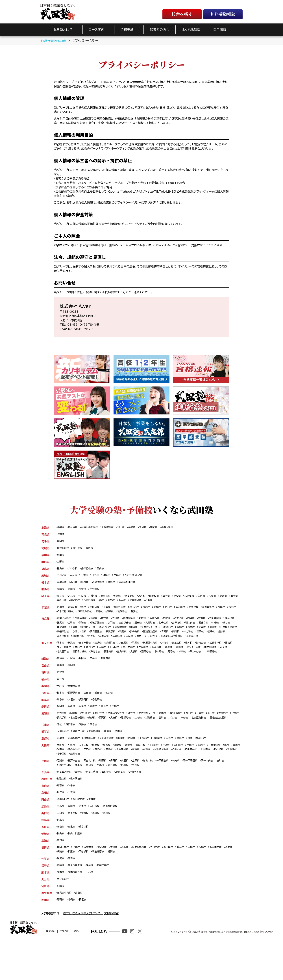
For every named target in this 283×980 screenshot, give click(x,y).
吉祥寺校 (205, 628)
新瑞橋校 (187, 739)
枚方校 (112, 772)
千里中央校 (231, 772)
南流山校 (194, 612)
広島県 (45, 837)
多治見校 (87, 720)
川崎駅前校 (81, 669)
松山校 (61, 866)
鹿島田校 (159, 664)
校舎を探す (182, 14)
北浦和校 (203, 600)
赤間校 (61, 885)
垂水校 (117, 794)
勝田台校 (143, 612)
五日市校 (99, 837)
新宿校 (152, 624)
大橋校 (206, 880)
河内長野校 (97, 777)
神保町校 (87, 633)
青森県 (45, 535)
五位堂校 (112, 801)
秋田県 (45, 556)
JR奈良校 (128, 801)
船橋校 (168, 612)
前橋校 (85, 593)
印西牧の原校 (112, 617)
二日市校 (166, 880)
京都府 (45, 765)
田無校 (167, 633)
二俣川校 (165, 660)
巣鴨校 (100, 628)
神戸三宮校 (76, 789)
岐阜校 (61, 720)
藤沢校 (103, 655)
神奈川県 (47, 655)
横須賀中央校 (160, 655)
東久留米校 (144, 643)
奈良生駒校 (96, 801)
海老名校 (129, 664)
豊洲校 (112, 643)
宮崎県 (45, 921)
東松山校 (87, 604)
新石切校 (77, 782)
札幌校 (61, 528)
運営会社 (63, 974)
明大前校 (220, 628)
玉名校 (93, 907)
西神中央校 (224, 789)
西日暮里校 (148, 638)
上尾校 (178, 600)
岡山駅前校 (81, 830)
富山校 (61, 684)
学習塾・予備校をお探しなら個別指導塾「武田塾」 (212, 973)
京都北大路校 (112, 765)
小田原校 (131, 655)
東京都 (45, 624)
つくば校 (62, 578)
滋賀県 (45, 758)
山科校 (129, 765)
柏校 (86, 612)
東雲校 (227, 643)
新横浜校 (116, 655)
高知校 (61, 873)
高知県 (45, 873)
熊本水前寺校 (77, 907)
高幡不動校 (111, 638)
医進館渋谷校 (208, 638)
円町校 (141, 765)
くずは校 (211, 777)
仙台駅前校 (64, 549)
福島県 (45, 571)
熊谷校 (61, 600)
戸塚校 (119, 660)
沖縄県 (45, 936)
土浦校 (88, 578)
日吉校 (61, 660)
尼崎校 (144, 794)
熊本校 (61, 907)
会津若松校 (91, 571)
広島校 (61, 837)
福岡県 (45, 880)
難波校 (124, 777)
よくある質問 (191, 30)
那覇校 (61, 936)
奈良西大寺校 (65, 801)
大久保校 (131, 794)
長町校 (93, 549)
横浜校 (73, 655)
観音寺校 (87, 859)
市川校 (61, 612)
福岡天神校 (64, 880)
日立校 (99, 578)
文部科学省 (111, 950)
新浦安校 (75, 612)
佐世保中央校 (77, 900)
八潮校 (183, 604)
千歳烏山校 (204, 633)
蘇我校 (167, 617)
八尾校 (205, 772)
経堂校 (159, 643)
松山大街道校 (77, 866)
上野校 (100, 633)
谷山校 (81, 929)
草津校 (114, 758)
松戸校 (156, 612)
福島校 (61, 571)
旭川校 (129, 528)
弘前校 (61, 535)
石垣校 (85, 936)
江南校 (174, 739)
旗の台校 (191, 638)
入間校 (229, 600)
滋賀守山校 (81, 758)
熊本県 (45, 907)
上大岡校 (133, 660)
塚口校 (106, 794)
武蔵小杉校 (233, 655)
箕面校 (70, 777)
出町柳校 (169, 765)
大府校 (147, 739)
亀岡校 (194, 765)
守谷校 (124, 578)
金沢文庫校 (149, 660)
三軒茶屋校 (233, 624)
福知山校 (217, 765)
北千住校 (190, 628)
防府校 (112, 844)
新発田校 (111, 676)
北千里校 (107, 782)
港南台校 (217, 655)
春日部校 (137, 600)
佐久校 (115, 712)
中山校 (93, 660)
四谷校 (206, 624)
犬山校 (213, 739)
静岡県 (45, 727)
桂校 (205, 765)
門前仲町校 (84, 624)
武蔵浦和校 (168, 604)
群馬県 (45, 593)
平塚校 (144, 655)
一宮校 (216, 734)
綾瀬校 (100, 643)
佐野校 (117, 585)
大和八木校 (144, 801)
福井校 (61, 698)
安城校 (123, 739)
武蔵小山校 (135, 633)
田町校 (179, 624)
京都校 (61, 765)
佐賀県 (45, 893)
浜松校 (73, 727)
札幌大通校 (179, 528)
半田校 (228, 734)
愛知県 (45, 734)
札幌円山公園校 (93, 528)
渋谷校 (73, 633)
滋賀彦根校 (99, 758)
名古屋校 (63, 734)
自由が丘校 (147, 628)
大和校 (177, 655)
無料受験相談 (223, 14)
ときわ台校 (127, 643)
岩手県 (45, 542)
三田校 (189, 789)
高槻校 (124, 772)
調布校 (162, 628)
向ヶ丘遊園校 (77, 660)
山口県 (45, 844)
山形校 (61, 564)
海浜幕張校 (225, 612)
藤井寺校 (122, 782)
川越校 (124, 600)
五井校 (129, 617)
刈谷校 (140, 734)
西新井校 (214, 643)
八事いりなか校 (123, 734)
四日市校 (72, 751)
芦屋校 (132, 789)
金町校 (88, 628)
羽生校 (141, 604)
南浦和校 (164, 600)
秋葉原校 (164, 638)
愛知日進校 (190, 734)
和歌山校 (63, 808)
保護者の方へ (160, 30)
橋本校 (203, 655)
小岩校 (61, 633)
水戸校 (75, 578)
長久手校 (89, 739)
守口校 (112, 777)
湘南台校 (180, 660)
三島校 (121, 727)
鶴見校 (193, 660)
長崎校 (61, 900)
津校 (60, 751)
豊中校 (136, 772)
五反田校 (172, 643)
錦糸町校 (63, 628)
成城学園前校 (116, 628)
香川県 (45, 859)
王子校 (88, 643)
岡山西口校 (64, 830)
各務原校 (101, 720)
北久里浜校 (93, 664)
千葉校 (112, 612)
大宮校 (73, 600)
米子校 (73, 815)
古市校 (178, 777)
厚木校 (61, 655)
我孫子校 (154, 617)
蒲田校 (61, 643)
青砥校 (225, 638)
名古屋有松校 (65, 743)
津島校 (225, 739)
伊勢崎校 (99, 593)
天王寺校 (87, 772)
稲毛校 (73, 617)
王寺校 (81, 801)
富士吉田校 (76, 705)
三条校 (97, 676)
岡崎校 (76, 734)
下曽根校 (99, 885)
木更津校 (208, 612)
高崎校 (61, 593)
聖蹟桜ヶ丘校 (116, 633)
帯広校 (165, 528)
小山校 (76, 585)
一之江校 (75, 643)
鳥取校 (61, 815)
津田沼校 (99, 612)
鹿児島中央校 (65, 929)
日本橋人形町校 (91, 638)
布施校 (166, 777)
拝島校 (219, 633)
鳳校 (60, 777)
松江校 (61, 823)
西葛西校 (166, 624)
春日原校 (181, 880)
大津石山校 (64, 758)
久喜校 (217, 600)
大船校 (173, 664)
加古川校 (158, 789)
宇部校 (88, 844)
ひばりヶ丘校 (129, 638)
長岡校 (85, 676)
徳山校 (100, 844)
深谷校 (61, 604)
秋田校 (61, 556)
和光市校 (101, 604)
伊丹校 (120, 789)
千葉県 (45, 612)
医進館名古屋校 (87, 743)
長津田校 (144, 664)
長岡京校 (154, 765)
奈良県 (45, 801)
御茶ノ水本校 (65, 624)
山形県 (45, 564)
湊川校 (61, 794)
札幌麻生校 (114, 528)
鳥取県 (45, 815)
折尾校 (85, 885)
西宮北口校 (93, 789)
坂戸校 (153, 604)
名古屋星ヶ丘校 (157, 734)
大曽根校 (63, 739)
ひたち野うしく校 (142, 578)
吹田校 (82, 777)
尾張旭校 (161, 739)
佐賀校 (61, 893)
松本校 (61, 712)
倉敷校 (96, 830)
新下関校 (75, 844)
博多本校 (92, 880)
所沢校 (97, 600)
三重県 (45, 751)
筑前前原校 (115, 885)
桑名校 (97, 751)
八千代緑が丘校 (91, 617)
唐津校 (73, 893)
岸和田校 (191, 772)
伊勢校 (85, 751)
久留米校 (107, 880)
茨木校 (217, 772)
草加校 (190, 600)
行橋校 (218, 880)
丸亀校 (73, 859)
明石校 (108, 789)
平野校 (73, 772)
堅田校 (126, 758)
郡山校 (105, 571)
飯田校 (103, 712)
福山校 (73, 837)
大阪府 (45, 772)
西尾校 (135, 739)
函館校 (141, 528)
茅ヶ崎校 (200, 664)
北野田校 (63, 782)
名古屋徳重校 (107, 739)
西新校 (132, 880)
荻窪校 (218, 624)
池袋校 (99, 624)
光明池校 (92, 782)
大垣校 (73, 720)
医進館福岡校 (148, 880)
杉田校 (226, 664)
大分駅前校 (64, 914)
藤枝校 (97, 727)
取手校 (112, 578)
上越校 (73, 676)
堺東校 (100, 772)
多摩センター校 (184, 633)
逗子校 (79, 664)
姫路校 (61, 789)
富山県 (45, 684)
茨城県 (45, 578)
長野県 (45, 712)
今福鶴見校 (151, 777)
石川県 (45, 691)
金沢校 (61, 691)
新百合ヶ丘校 (112, 664)
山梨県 (45, 705)
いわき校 (75, 571)
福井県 (45, 698)
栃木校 (88, 585)
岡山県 (45, 830)
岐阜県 (45, 720)
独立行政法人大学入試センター (83, 950)
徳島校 (61, 852)
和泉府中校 (227, 777)
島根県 (45, 823)
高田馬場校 (137, 624)
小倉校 (79, 880)
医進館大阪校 (194, 777)
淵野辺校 (186, 664)
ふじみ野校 (117, 604)
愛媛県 (45, 866)
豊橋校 (175, 734)
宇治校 (182, 765)
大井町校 (175, 628)
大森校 (61, 638)
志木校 (151, 600)
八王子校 (192, 624)
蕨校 (130, 604)
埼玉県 (45, 600)
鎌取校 (141, 617)
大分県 (45, 914)
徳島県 (45, 852)
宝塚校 (144, 789)
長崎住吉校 (108, 900)
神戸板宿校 (174, 789)
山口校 (61, 844)
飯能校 (73, 604)
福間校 (130, 885)
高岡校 (73, 684)
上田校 (91, 712)
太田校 (73, 593)
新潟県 (45, 676)
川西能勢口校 (77, 794)
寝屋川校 (150, 772)
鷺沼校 (214, 664)
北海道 (45, 528)
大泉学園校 (152, 633)
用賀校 (73, 638)
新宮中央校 (233, 880)
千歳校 (153, 528)
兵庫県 (45, 789)
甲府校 (61, 705)
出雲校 (73, 823)
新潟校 (61, 676)
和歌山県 (47, 808)
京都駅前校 (76, 765)
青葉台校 (190, 655)
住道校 (178, 772)
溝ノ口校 (106, 660)
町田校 (110, 624)
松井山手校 (93, 765)
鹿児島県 (47, 929)
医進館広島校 (116, 837)
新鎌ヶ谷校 (127, 612)
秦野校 (205, 660)
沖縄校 (73, 936)
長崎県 (45, 900)
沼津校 (85, 727)
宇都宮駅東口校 (135, 585)
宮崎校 (61, 921)
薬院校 (73, 885)
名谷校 (156, 794)
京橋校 (136, 777)
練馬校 (76, 628)
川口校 (85, 600)
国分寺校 (234, 628)
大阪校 (61, 772)
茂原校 (61, 617)
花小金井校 (92, 648)
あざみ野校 (88, 655)
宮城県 (45, 549)
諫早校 (93, 900)
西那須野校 (103, 585)
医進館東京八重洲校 (69, 648)
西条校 (85, 837)
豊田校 (204, 734)
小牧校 (76, 739)
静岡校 (61, 727)
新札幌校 (75, 528)
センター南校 (221, 660)
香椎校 (120, 880)
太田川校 (89, 734)
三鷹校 (178, 638)
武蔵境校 (187, 643)
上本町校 (164, 772)
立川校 (123, 624)
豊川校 (201, 739)
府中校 (231, 633)
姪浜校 (194, 880)
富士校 (109, 727)
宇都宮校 (63, 585)
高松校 (61, 859)
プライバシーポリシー (86, 974)
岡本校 (93, 794)
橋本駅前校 (79, 808)
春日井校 (104, 734)
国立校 (201, 643)
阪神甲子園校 (205, 789)
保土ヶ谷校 (64, 669)
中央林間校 (64, 664)
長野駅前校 (76, 712)
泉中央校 (80, 549)
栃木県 (45, 585)
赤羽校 (132, 628)
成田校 (180, 612)
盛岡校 (61, 542)
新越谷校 (111, 600)
